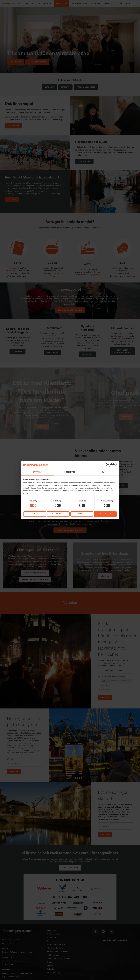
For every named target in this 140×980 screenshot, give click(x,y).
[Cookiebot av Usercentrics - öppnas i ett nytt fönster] (107, 465)
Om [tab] (103, 472)
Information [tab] (70, 472)
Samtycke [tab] (37, 472)
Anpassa (82, 514)
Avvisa (35, 514)
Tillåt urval (58, 514)
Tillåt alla (105, 514)
